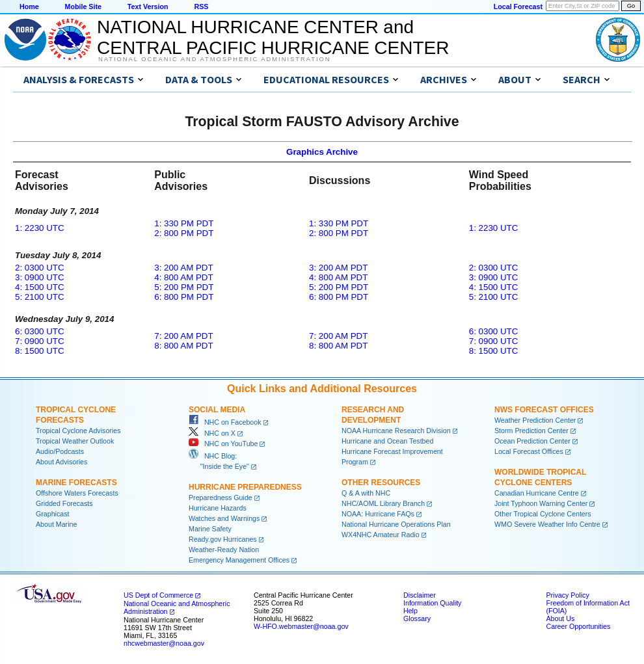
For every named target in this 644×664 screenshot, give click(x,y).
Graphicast (53, 514)
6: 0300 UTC (40, 331)
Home (29, 7)
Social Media (217, 410)
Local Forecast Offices (529, 451)
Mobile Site (83, 7)
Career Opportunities (578, 626)
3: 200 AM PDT (183, 268)
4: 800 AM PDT (183, 277)
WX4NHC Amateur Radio (381, 535)
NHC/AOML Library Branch (383, 503)
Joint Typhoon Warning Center (541, 503)
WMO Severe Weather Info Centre (547, 524)
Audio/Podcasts (60, 451)
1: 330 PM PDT (184, 223)
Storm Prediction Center (531, 431)
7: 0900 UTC (40, 341)
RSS (201, 7)
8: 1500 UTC (40, 351)
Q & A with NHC (366, 493)
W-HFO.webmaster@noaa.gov (301, 626)
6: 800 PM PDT (184, 297)
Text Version (148, 7)
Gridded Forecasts (64, 503)
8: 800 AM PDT (183, 346)
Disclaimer (420, 595)
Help (410, 611)
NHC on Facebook (225, 422)
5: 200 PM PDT (184, 287)
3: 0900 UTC (40, 277)
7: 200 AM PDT (183, 336)
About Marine (56, 524)
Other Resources (381, 483)
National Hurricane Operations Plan (396, 524)
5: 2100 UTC (40, 297)
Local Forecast (518, 7)
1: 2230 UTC (40, 228)
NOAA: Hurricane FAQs (378, 514)
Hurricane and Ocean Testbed (387, 441)
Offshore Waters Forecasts (77, 493)
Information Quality (432, 603)
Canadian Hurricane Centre (537, 493)
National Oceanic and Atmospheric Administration (214, 59)
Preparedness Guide (221, 498)
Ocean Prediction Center (532, 441)
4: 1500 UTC (40, 287)
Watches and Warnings (224, 518)
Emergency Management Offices (239, 560)
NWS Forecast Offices (544, 410)
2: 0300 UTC (40, 268)
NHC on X (212, 433)
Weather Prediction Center (535, 420)
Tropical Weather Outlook (75, 441)
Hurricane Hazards (218, 508)
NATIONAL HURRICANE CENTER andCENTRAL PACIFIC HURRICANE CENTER (273, 37)
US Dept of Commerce (158, 595)
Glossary (417, 618)
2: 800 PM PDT (184, 233)
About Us (560, 618)
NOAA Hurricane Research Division (396, 431)
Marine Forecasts (76, 483)
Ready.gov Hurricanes (223, 539)
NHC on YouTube (223, 444)
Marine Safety (210, 529)
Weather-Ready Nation (224, 550)
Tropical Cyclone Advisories (78, 431)
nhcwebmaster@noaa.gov (164, 643)
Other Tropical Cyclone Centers (543, 514)
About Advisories (61, 462)
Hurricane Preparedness (245, 487)
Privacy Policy (567, 595)
